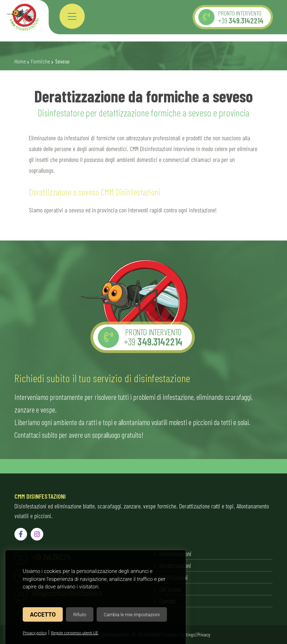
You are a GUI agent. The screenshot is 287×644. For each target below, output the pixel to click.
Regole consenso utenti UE (74, 633)
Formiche (41, 61)
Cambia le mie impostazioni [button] (132, 615)
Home (20, 61)
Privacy (204, 634)
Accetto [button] (43, 615)
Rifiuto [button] (80, 615)
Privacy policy (35, 633)
